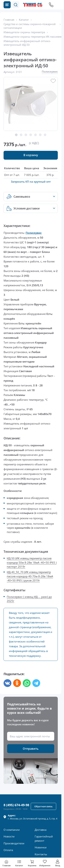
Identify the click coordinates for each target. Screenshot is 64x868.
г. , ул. (33, 817)
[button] (16, 5)
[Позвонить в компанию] (51, 5)
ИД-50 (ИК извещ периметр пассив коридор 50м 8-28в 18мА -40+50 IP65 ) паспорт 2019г (32, 562)
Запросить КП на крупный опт (31, 182)
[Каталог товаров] (7, 5)
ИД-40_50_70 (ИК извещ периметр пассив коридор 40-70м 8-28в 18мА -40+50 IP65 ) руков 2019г (30, 576)
